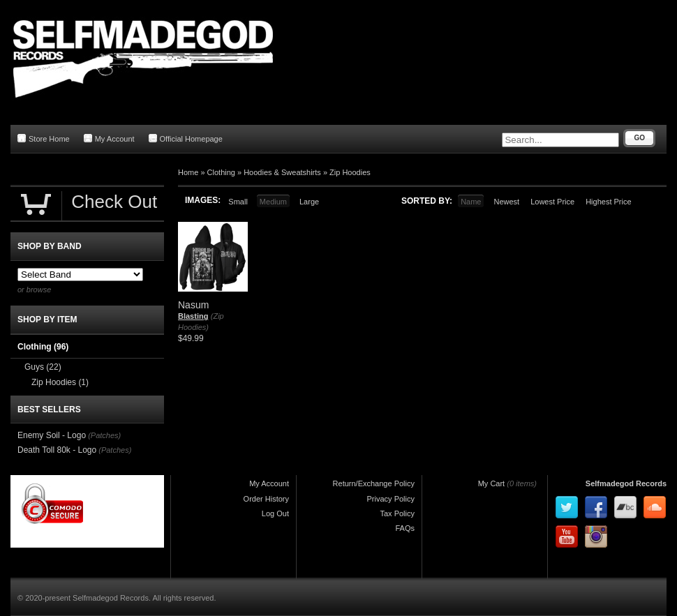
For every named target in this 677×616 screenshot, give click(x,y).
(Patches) (104, 435)
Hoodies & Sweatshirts (282, 172)
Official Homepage (186, 138)
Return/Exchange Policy (374, 483)
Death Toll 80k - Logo (57, 450)
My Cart (492, 483)
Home (188, 172)
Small (238, 202)
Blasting (193, 316)
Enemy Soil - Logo (52, 435)
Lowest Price (552, 202)
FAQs (405, 528)
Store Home (44, 138)
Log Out (275, 513)
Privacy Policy (391, 499)
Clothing (221, 172)
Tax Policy (397, 513)
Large (309, 202)
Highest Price (608, 202)
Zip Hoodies (350, 172)
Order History (266, 499)
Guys (43, 367)
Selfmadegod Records (626, 483)
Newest (506, 202)
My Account (109, 138)
